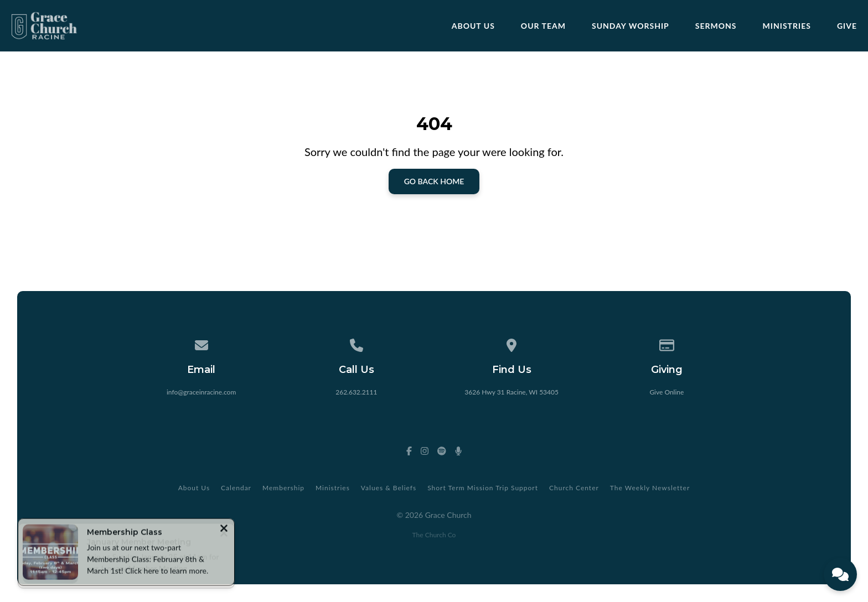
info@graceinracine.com (201, 392)
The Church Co (434, 535)
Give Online (666, 392)
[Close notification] (224, 530)
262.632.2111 (356, 392)
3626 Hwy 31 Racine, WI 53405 (512, 392)
